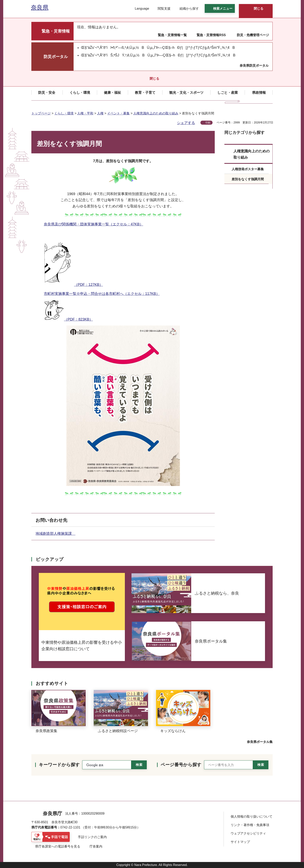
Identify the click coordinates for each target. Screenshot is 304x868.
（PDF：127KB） (73, 258)
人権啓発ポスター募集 (248, 169)
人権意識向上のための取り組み (156, 113)
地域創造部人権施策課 (55, 534)
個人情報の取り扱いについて (252, 817)
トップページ (41, 113)
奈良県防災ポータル (254, 66)
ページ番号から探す (181, 765)
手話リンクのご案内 (92, 837)
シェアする (186, 123)
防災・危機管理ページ (253, 35)
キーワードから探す (59, 765)
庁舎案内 (96, 846)
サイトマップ (240, 842)
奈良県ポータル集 (260, 742)
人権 (100, 113)
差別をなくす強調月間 (248, 179)
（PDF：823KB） (68, 311)
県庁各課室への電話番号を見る (58, 846)
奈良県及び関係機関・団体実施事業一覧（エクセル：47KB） (93, 224)
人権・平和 (85, 113)
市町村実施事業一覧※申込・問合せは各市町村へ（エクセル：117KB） (102, 294)
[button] (139, 9)
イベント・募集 (118, 113)
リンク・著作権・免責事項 (250, 825)
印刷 (208, 123)
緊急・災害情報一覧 (172, 35)
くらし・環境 (64, 113)
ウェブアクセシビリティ (248, 833)
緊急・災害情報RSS (211, 35)
